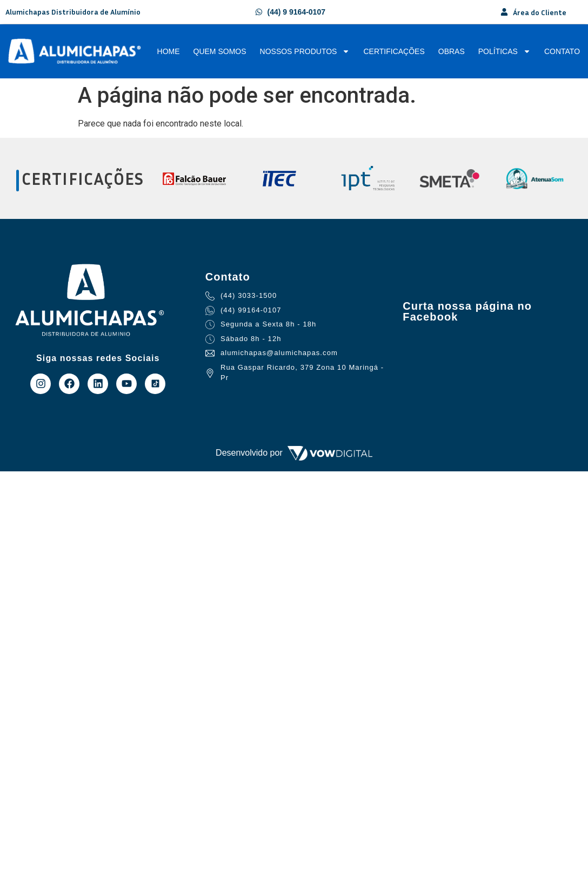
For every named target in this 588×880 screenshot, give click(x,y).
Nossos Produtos (305, 51)
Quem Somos (220, 51)
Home (169, 51)
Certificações (394, 51)
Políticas (505, 51)
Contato (562, 51)
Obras (452, 51)
